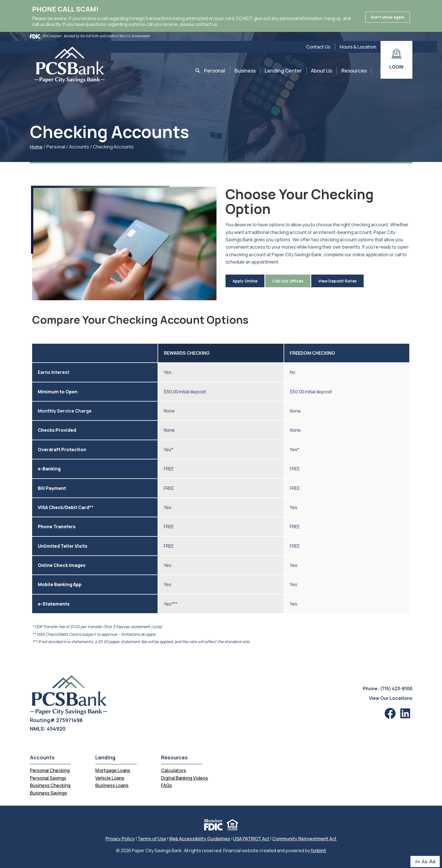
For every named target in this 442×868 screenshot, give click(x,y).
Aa (417, 861)
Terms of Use (152, 839)
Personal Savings (48, 778)
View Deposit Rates (337, 281)
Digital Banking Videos (184, 778)
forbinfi (319, 851)
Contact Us (318, 47)
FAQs (166, 785)
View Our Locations (391, 698)
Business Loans (112, 785)
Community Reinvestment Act (304, 839)
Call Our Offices (288, 281)
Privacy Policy (120, 839)
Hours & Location (358, 47)
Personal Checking (50, 770)
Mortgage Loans (113, 770)
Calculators (174, 770)
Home (36, 147)
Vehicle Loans (110, 778)
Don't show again (388, 17)
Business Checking (50, 785)
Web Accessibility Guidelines (200, 839)
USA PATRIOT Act (251, 839)
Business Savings (48, 793)
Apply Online (245, 281)
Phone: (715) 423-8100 (388, 689)
